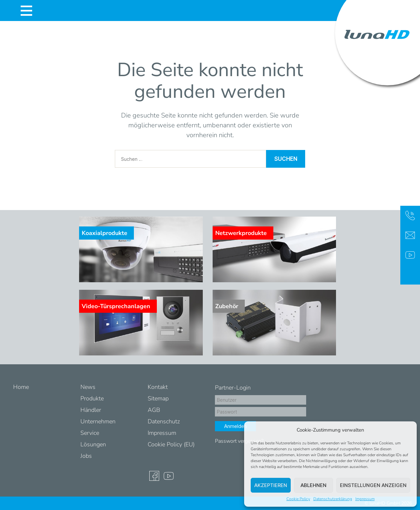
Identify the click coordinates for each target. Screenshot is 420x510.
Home (21, 387)
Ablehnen (314, 485)
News (88, 387)
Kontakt (158, 387)
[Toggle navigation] (26, 11)
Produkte (92, 398)
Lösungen (93, 444)
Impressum (365, 499)
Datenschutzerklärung (333, 499)
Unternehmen (98, 421)
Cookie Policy (298, 499)
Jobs (86, 456)
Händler (91, 410)
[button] (407, 430)
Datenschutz (164, 421)
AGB (154, 410)
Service (90, 433)
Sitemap (158, 398)
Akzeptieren (271, 485)
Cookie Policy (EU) (171, 444)
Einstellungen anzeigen (373, 485)
